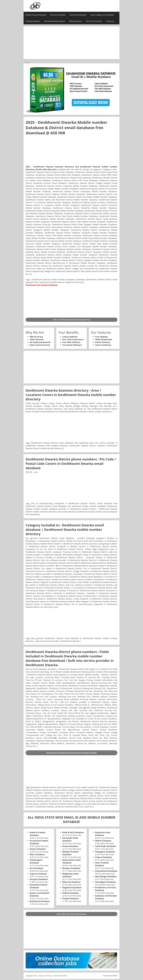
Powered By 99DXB (110, 976)
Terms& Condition (61, 976)
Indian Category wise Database (102, 15)
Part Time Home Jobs (94, 21)
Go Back (27, 62)
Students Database (33, 21)
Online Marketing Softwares (55, 21)
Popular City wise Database (36, 15)
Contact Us (110, 21)
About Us (42, 976)
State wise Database (58, 15)
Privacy (50, 976)
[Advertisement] (71, 43)
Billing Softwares (76, 21)
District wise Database (78, 15)
